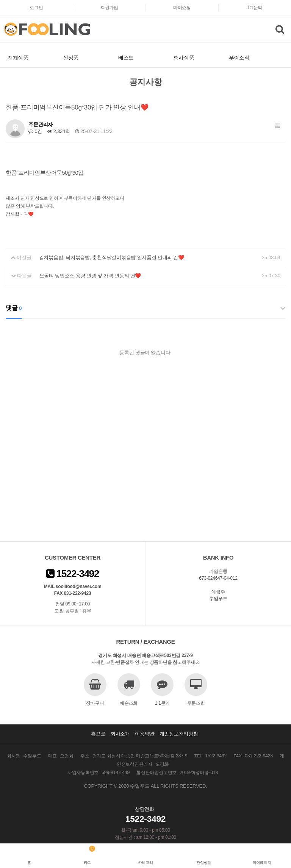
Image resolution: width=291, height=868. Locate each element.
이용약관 (145, 734)
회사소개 (120, 734)
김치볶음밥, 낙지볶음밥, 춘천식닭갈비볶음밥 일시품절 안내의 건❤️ (112, 257)
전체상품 (18, 58)
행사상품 (184, 58)
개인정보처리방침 (179, 734)
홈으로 (98, 734)
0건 (35, 131)
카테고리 (146, 863)
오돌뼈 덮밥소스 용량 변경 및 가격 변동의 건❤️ (90, 276)
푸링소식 (239, 58)
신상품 (71, 58)
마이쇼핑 (182, 8)
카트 (87, 863)
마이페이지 (262, 863)
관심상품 (204, 863)
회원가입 (109, 8)
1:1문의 (255, 8)
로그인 (36, 8)
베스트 (126, 58)
